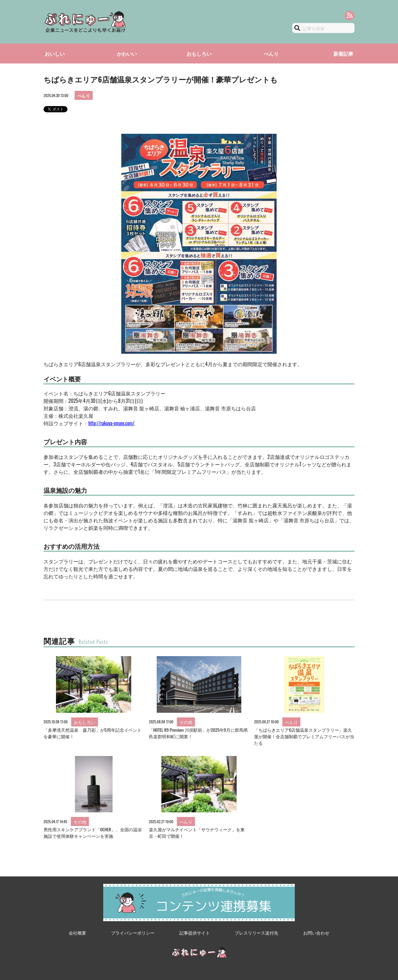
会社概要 (77, 933)
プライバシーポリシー (133, 933)
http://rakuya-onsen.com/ (111, 423)
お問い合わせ (316, 933)
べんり (271, 54)
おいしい (55, 54)
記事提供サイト (195, 933)
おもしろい (199, 54)
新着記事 (343, 54)
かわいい (127, 54)
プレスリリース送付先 (257, 933)
